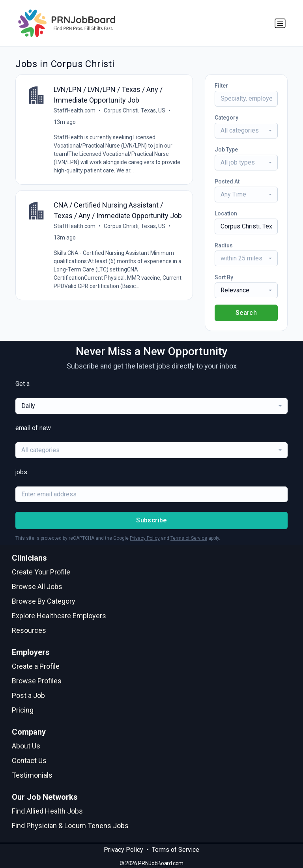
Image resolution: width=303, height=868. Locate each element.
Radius (224, 245)
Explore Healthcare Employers (59, 616)
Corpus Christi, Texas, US (135, 110)
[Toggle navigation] (280, 23)
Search (246, 313)
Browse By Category (44, 601)
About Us (26, 746)
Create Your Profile (41, 572)
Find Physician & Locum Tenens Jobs (70, 826)
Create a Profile (36, 666)
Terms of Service (189, 538)
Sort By (224, 277)
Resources (29, 630)
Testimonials (32, 775)
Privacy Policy (145, 538)
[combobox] (246, 131)
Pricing (23, 710)
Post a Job (28, 695)
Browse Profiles (37, 681)
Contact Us (29, 760)
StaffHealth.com (75, 110)
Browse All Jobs (37, 586)
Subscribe (151, 520)
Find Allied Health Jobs (47, 811)
